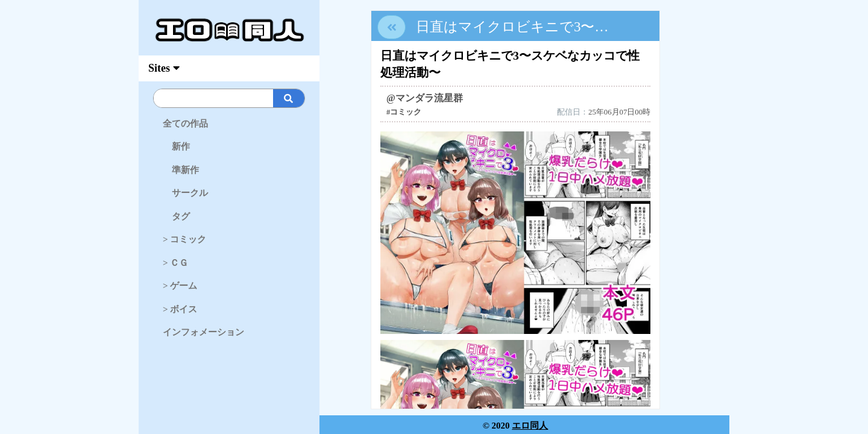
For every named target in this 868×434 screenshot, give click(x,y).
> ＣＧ (175, 263)
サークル (185, 193)
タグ (176, 216)
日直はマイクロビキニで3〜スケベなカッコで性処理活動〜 (605, 27)
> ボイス (180, 309)
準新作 (181, 170)
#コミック (404, 112)
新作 (176, 146)
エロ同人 (530, 426)
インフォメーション (203, 332)
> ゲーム (180, 286)
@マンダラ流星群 (425, 98)
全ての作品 (185, 124)
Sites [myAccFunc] (164, 68)
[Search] (249, 98)
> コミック (184, 239)
